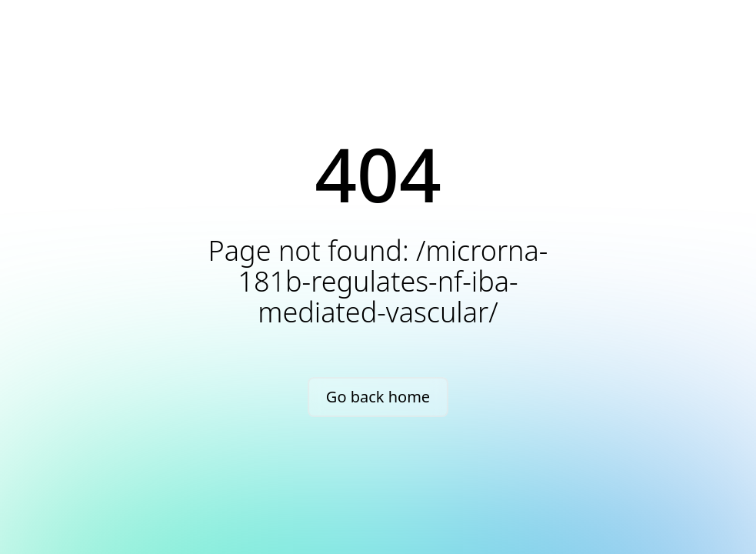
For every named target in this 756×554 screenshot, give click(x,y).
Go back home (378, 397)
